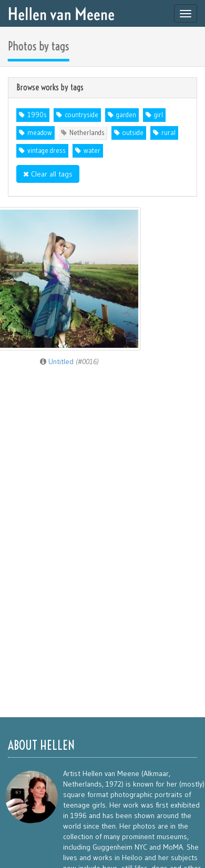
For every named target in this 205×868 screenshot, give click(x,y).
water (92, 151)
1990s (37, 115)
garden (126, 115)
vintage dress (47, 151)
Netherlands (87, 133)
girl (158, 115)
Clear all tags (48, 174)
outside (133, 133)
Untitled (69, 361)
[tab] (102, 88)
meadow (40, 133)
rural (168, 133)
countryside (81, 115)
